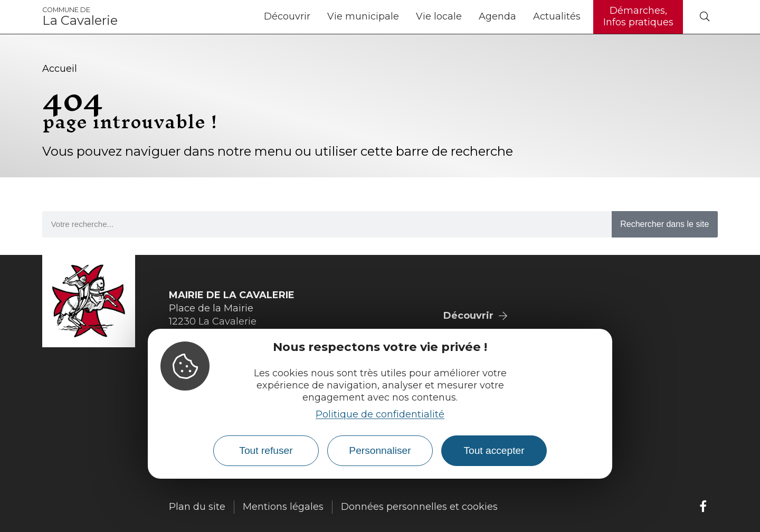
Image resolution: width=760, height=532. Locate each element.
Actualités (557, 16)
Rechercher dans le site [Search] (664, 224)
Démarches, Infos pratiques (638, 16)
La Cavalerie (80, 17)
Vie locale (439, 16)
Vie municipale (363, 16)
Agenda (497, 16)
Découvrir (287, 16)
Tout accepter (494, 450)
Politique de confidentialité (380, 414)
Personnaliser (380, 450)
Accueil (60, 69)
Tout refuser (266, 450)
